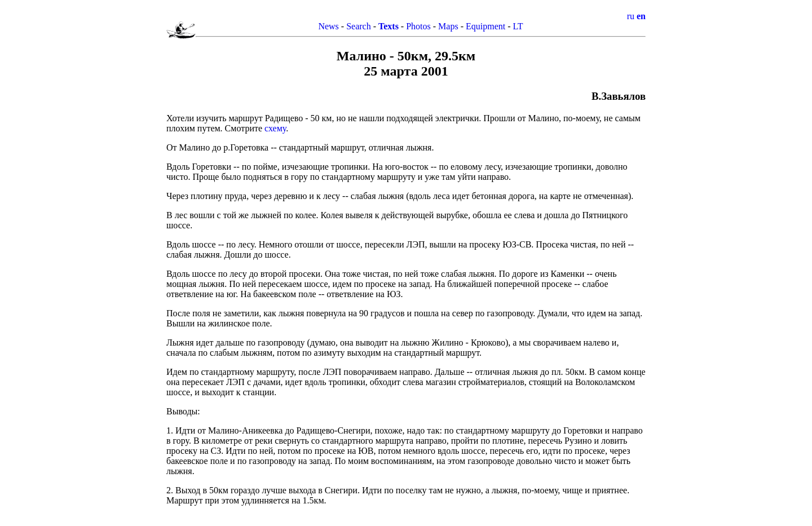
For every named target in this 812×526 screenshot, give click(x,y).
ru (631, 16)
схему (275, 128)
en (641, 16)
